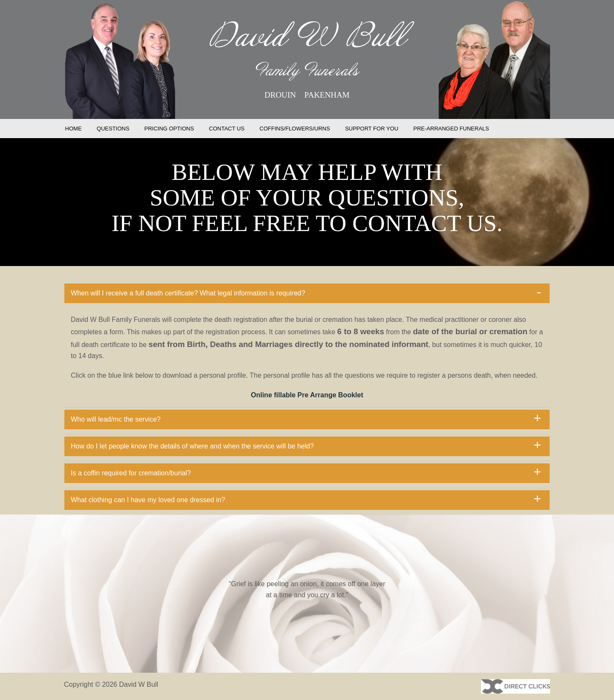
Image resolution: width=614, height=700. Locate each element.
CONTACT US (227, 129)
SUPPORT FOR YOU (372, 129)
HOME (74, 129)
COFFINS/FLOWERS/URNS (295, 129)
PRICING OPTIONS (169, 129)
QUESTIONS (113, 129)
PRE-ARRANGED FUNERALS (451, 129)
